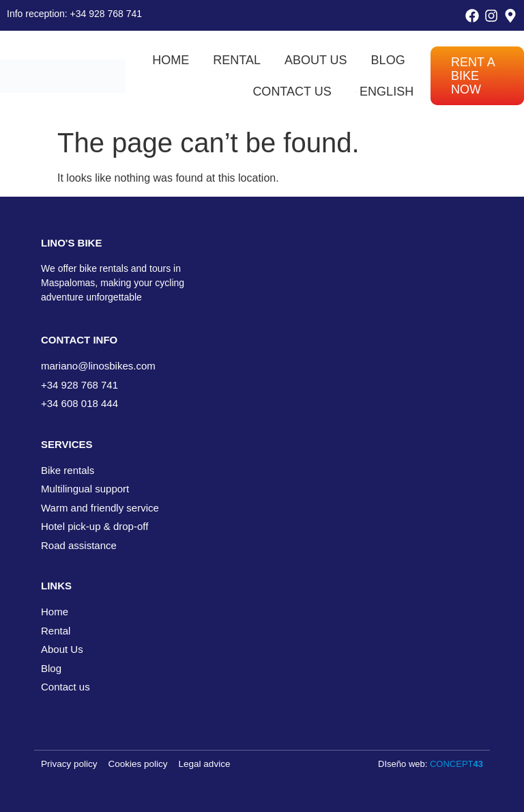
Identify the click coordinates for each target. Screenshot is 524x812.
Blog (388, 60)
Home (171, 60)
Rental (237, 60)
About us (316, 60)
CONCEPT (456, 764)
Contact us (292, 92)
